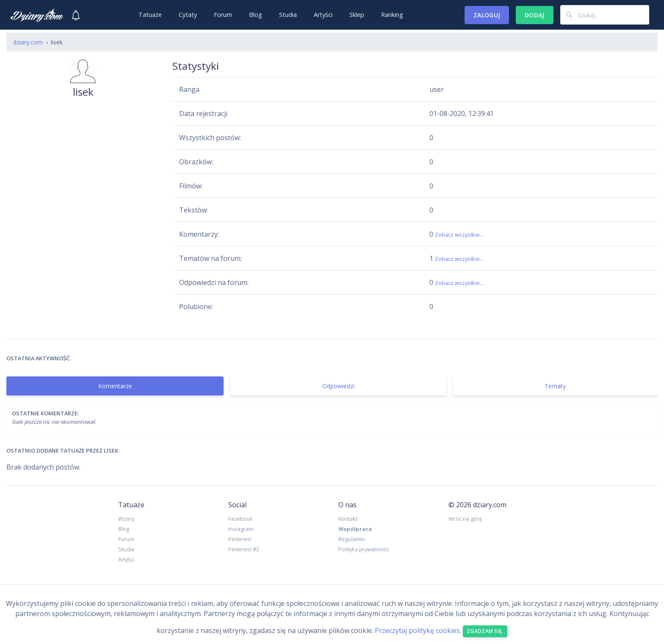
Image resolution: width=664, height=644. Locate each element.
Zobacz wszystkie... (459, 235)
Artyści (323, 15)
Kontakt (348, 519)
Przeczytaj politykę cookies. (418, 630)
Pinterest (240, 539)
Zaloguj (487, 15)
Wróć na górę (465, 519)
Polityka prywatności (364, 549)
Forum (223, 15)
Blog (256, 15)
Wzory (126, 519)
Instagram (241, 529)
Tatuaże (150, 15)
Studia (288, 15)
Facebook (241, 519)
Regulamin (352, 539)
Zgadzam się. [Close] (485, 631)
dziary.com (28, 42)
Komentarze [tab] (115, 386)
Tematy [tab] (555, 386)
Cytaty (188, 15)
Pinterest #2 (244, 549)
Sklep (357, 15)
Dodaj (535, 15)
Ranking (392, 15)
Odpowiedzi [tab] (338, 386)
